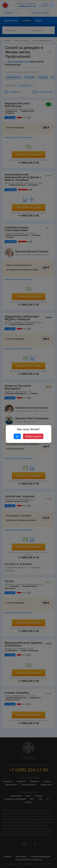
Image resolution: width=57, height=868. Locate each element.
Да (17, 436)
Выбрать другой (33, 436)
